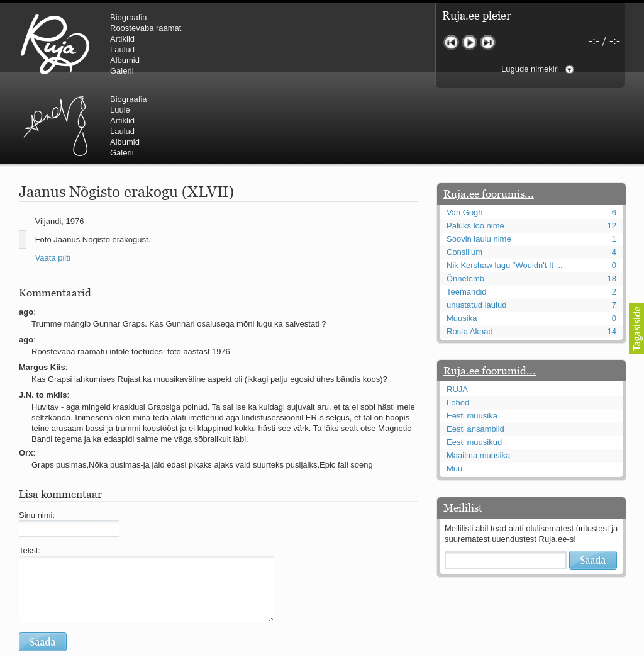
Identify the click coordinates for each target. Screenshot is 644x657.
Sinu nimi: (37, 440)
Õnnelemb (465, 203)
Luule (333, 28)
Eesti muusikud (474, 367)
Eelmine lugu (451, 42)
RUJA (55, 44)
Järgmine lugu (488, 42)
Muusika (462, 243)
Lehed (458, 327)
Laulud (122, 49)
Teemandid (467, 216)
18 (612, 203)
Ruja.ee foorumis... (489, 118)
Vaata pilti (53, 182)
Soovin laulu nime (479, 163)
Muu (454, 393)
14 (612, 256)
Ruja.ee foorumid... (490, 295)
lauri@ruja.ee (231, 648)
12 (612, 150)
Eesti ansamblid (475, 353)
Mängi (469, 42)
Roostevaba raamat (146, 28)
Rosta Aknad (470, 256)
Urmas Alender (268, 44)
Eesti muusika (472, 340)
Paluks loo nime (475, 150)
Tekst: (30, 475)
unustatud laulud (476, 229)
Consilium (464, 177)
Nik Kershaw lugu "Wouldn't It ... (505, 190)
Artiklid (122, 39)
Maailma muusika (478, 380)
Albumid (125, 60)
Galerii (122, 71)
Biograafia (129, 17)
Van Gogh (465, 137)
